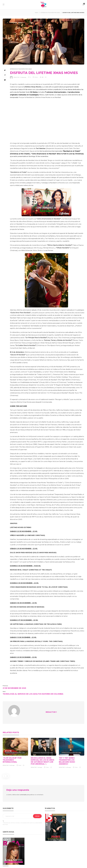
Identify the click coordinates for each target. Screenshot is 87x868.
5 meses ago (23, 77)
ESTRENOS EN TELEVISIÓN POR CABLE (50, 13)
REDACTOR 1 (17, 77)
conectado (23, 791)
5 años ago (12, 762)
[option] (15, 749)
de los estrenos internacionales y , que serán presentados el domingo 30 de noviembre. (47, 154)
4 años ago (68, 764)
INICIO (36, 13)
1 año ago (40, 764)
